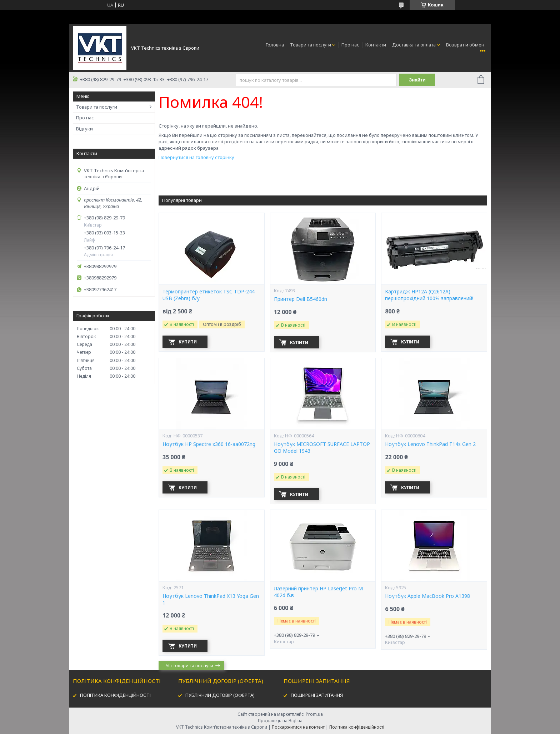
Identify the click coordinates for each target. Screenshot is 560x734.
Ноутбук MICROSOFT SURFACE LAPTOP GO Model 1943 (322, 448)
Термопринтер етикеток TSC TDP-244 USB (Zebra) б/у (209, 295)
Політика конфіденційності (357, 727)
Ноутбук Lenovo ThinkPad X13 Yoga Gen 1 (211, 599)
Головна (275, 45)
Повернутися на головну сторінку (196, 157)
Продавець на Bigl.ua (280, 721)
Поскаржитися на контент (298, 727)
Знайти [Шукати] (417, 80)
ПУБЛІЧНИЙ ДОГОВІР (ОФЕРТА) (220, 695)
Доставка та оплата (414, 45)
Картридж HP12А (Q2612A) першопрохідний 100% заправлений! (429, 295)
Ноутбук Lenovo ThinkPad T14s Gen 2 (430, 444)
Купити (188, 342)
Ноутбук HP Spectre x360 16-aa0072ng (209, 444)
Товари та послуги (311, 45)
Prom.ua (314, 714)
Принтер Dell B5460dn (301, 299)
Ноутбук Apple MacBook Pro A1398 (427, 596)
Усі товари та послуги (189, 665)
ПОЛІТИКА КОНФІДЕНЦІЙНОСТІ (115, 695)
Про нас (350, 45)
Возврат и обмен (465, 45)
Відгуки (84, 129)
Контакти (376, 45)
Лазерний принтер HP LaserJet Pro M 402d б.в (318, 592)
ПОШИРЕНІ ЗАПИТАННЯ (317, 695)
